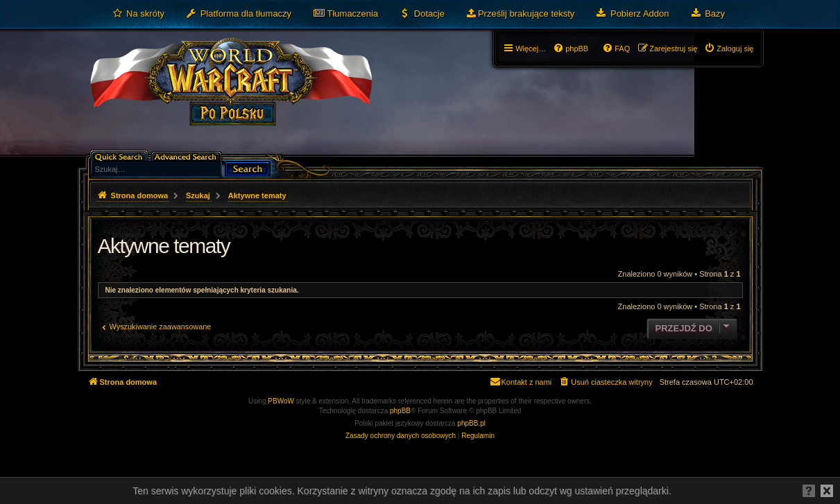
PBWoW (281, 401)
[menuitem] (138, 14)
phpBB (400, 411)
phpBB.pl (471, 423)
